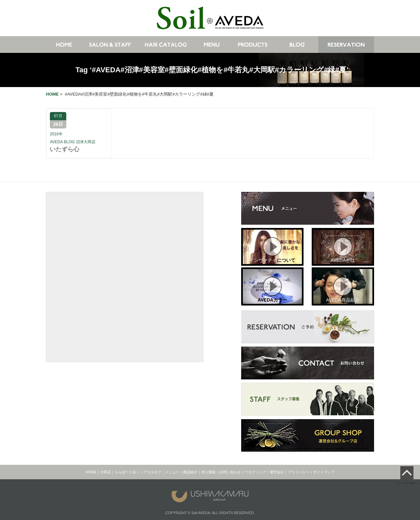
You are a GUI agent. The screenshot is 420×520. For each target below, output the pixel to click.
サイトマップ (324, 472)
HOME (91, 472)
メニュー (172, 472)
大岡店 (105, 472)
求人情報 (208, 472)
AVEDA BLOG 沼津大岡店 (73, 142)
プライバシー (299, 472)
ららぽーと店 (125, 472)
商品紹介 (190, 472)
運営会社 (277, 472)
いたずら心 (65, 149)
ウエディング (255, 472)
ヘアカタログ (151, 472)
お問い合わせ (230, 472)
